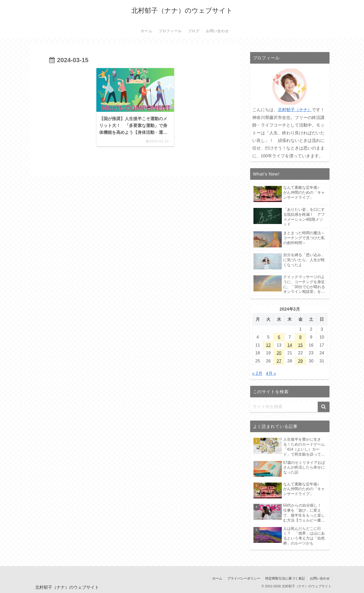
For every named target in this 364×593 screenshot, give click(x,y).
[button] (324, 407)
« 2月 (257, 373)
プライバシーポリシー (244, 578)
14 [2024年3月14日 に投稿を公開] (290, 345)
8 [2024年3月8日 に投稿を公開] (300, 337)
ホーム (217, 578)
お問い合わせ (320, 578)
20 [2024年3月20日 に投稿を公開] (279, 353)
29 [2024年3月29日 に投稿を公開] (300, 361)
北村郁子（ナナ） (295, 110)
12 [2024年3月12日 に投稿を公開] (268, 345)
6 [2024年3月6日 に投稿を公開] (279, 337)
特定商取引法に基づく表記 (285, 578)
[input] (290, 407)
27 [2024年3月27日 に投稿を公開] (279, 361)
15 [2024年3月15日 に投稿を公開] (300, 345)
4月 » (271, 373)
